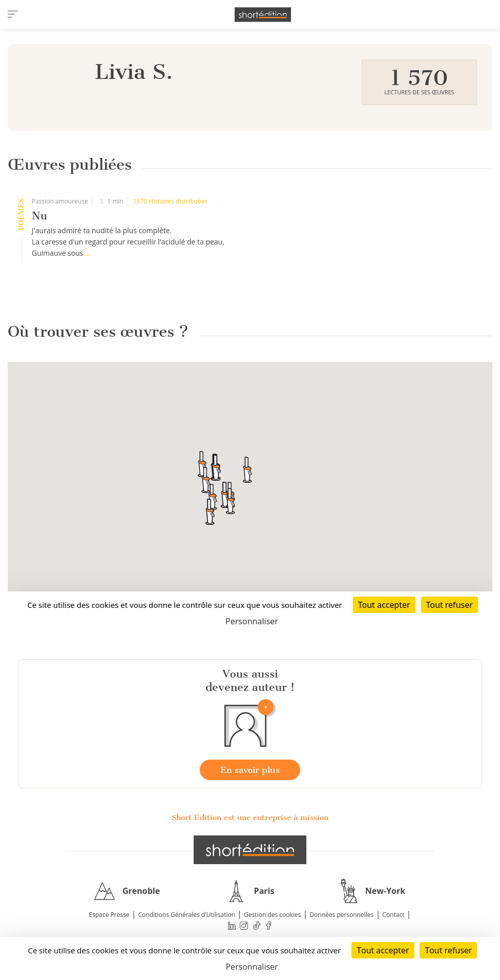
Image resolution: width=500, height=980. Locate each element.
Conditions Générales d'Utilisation (187, 915)
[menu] (13, 14)
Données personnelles (341, 915)
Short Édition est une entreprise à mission (250, 818)
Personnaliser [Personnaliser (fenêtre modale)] (252, 967)
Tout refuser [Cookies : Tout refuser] (448, 950)
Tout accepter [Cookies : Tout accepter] (383, 950)
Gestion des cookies (272, 915)
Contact (393, 915)
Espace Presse (109, 915)
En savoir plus (250, 770)
